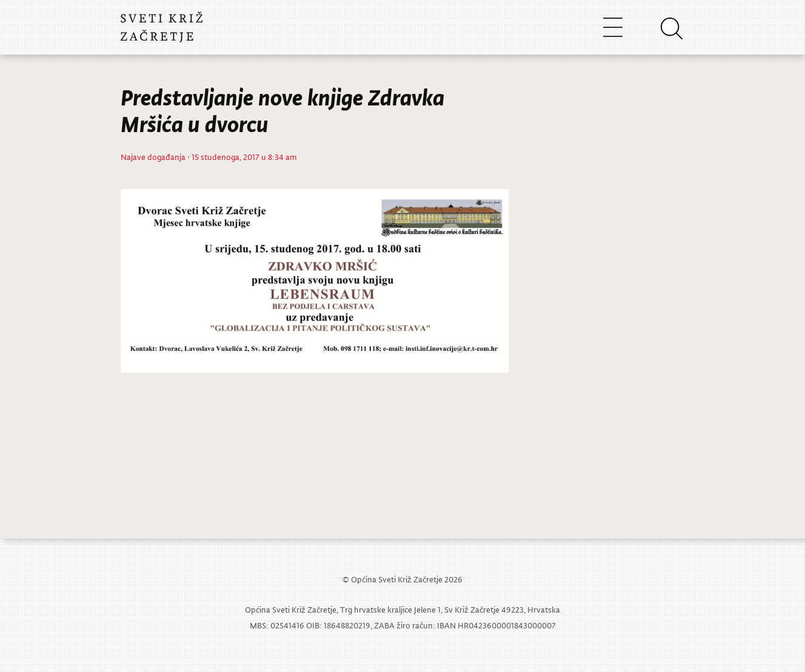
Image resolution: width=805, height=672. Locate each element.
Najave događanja (153, 157)
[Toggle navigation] (613, 27)
